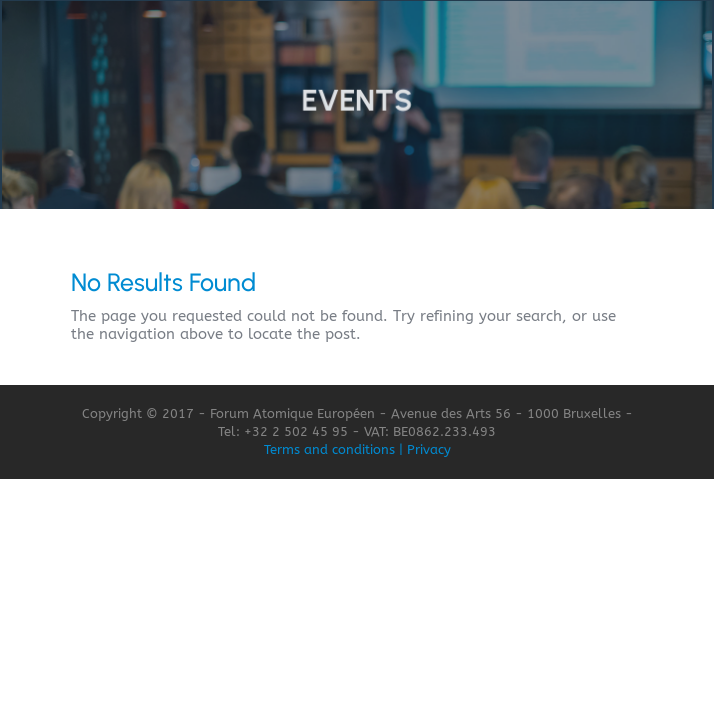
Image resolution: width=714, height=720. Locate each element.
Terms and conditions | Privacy (357, 449)
